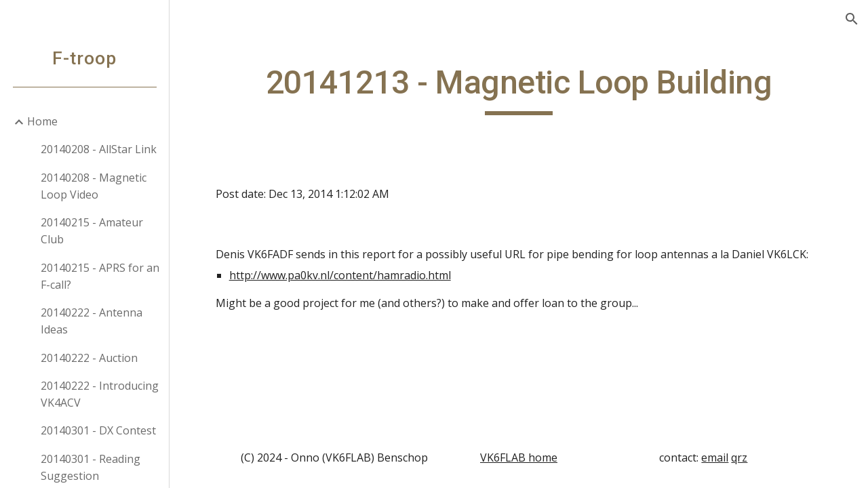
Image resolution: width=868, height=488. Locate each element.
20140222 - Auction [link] (89, 358)
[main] (519, 89)
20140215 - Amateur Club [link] (92, 231)
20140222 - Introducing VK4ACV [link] (100, 394)
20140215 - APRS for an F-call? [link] (100, 276)
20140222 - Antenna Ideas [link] (92, 321)
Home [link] (42, 121)
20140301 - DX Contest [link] (98, 430)
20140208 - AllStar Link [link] (99, 149)
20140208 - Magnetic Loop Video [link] (94, 186)
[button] (852, 19)
